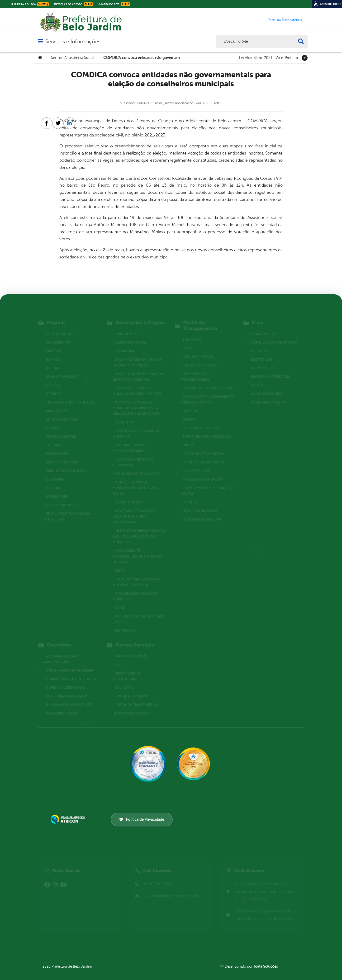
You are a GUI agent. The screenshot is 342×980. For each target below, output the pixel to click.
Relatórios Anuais (62, 707)
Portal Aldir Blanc (131, 690)
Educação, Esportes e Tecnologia (133, 456)
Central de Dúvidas (200, 359)
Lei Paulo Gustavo (62, 413)
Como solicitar (265, 328)
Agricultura (126, 328)
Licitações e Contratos (203, 456)
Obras (120, 565)
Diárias (189, 413)
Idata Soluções (266, 967)
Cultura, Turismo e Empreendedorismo (130, 442)
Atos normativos (198, 351)
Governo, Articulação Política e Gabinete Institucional (134, 510)
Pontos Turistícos (62, 456)
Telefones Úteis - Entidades (70, 396)
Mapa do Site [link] (114, 4)
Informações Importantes (69, 699)
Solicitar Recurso (267, 388)
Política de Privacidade (142, 820)
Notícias (53, 482)
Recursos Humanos (200, 505)
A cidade (54, 362)
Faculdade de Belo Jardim (138, 468)
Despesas (190, 405)
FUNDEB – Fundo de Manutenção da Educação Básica (136, 482)
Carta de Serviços (131, 650)
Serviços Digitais (61, 430)
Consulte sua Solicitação (274, 336)
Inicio (188, 439)
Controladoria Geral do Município (136, 428)
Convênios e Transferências (208, 382)
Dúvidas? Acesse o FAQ (65, 682)
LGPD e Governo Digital (203, 448)
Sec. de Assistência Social (73, 58)
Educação (192, 333)
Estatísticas (261, 353)
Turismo (53, 439)
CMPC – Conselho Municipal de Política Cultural (138, 371)
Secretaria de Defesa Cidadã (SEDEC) (139, 613)
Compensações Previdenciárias (195, 371)
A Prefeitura (57, 490)
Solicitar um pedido (269, 396)
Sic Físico (259, 379)
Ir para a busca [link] (30, 4)
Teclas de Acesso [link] (73, 4)
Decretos (259, 345)
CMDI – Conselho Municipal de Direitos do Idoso (138, 356)
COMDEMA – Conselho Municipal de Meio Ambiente (137, 385)
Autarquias (125, 345)
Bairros (53, 353)
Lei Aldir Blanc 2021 (256, 57)
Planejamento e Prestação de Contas (208, 485)
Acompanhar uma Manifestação (61, 653)
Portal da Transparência (137, 699)
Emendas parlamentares (204, 422)
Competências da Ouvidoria (71, 673)
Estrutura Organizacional (207, 430)
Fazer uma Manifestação (68, 690)
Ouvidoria (124, 682)
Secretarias (125, 624)
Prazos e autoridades (270, 371)
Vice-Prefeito (287, 57)
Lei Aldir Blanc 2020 (64, 499)
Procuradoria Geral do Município (135, 590)
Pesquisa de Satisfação (203, 473)
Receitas (190, 496)
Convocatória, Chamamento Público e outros (207, 393)
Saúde (120, 602)
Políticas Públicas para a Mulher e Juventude (136, 576)
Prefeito (53, 345)
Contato (54, 422)
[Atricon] (69, 819)
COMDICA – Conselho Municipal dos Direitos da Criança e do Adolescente (136, 402)
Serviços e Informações (73, 41)
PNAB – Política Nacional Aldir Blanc (67, 510)
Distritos (54, 388)
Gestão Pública (128, 496)
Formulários (262, 362)
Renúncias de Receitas (202, 513)
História (53, 379)
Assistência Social (131, 336)
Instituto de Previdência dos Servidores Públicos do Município (139, 530)
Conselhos (124, 416)
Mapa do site (57, 405)
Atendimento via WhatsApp (69, 664)
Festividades (57, 448)
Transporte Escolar (133, 707)
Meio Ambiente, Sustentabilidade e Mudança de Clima (138, 550)
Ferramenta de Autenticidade (127, 670)
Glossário (55, 473)
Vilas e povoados (61, 371)
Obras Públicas (196, 465)
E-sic (119, 659)
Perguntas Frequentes (66, 465)
